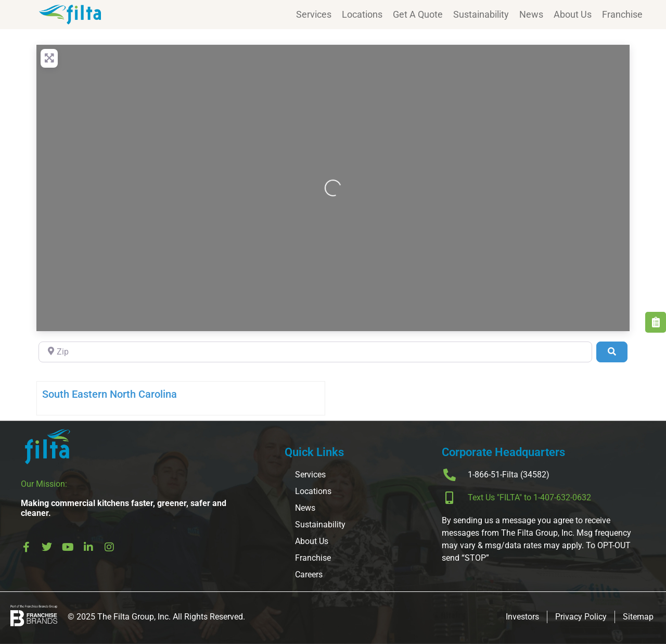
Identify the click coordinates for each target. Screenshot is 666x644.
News (531, 14)
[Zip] (315, 352)
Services (314, 14)
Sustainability (481, 14)
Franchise (622, 14)
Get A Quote (418, 14)
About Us (573, 14)
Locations (362, 14)
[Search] (612, 352)
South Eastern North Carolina (110, 394)
